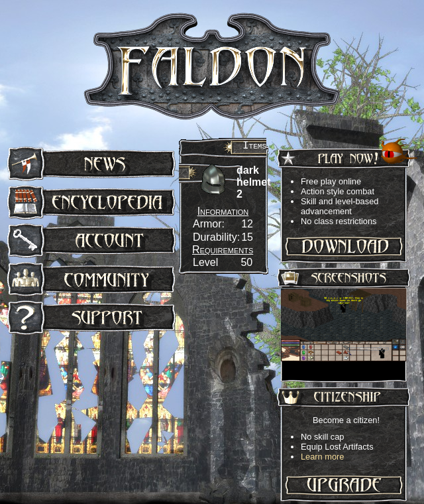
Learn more (322, 457)
